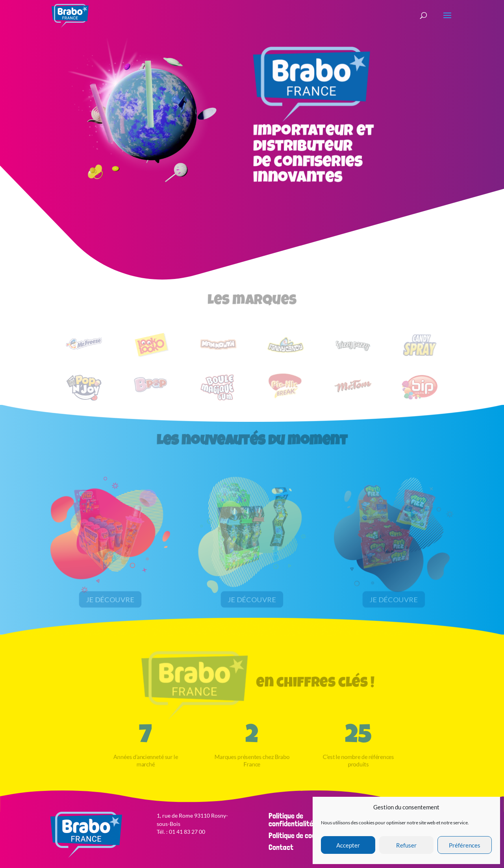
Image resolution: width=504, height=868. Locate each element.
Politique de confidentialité (291, 820)
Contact (281, 847)
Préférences (465, 845)
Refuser (406, 845)
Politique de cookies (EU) (305, 835)
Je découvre (110, 598)
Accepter (348, 845)
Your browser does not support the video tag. (151, 112)
